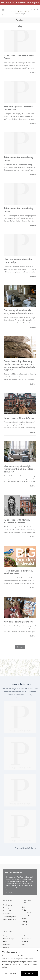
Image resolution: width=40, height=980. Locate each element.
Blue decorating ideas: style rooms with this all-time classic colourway (19, 469)
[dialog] (20, 964)
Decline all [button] (11, 973)
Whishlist (32, 9)
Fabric (5, 942)
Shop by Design (8, 939)
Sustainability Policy (10, 916)
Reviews (24, 919)
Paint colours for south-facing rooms (18, 210)
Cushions (6, 947)
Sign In (38, 9)
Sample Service (8, 936)
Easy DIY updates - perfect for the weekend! (19, 108)
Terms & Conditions (10, 919)
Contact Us (25, 916)
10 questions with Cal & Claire (19, 418)
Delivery (24, 921)
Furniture (25, 942)
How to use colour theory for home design (18, 261)
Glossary (6, 908)
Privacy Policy (8, 911)
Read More (33, 73)
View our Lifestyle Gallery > (26, 848)
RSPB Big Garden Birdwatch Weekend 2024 (18, 572)
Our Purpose (8, 905)
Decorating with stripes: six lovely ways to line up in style (18, 312)
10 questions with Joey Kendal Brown (19, 57)
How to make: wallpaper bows (19, 622)
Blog (23, 907)
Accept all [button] (30, 973)
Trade (23, 944)
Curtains (24, 936)
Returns (24, 924)
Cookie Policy (8, 914)
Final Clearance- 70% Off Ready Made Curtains (20, 3)
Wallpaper (6, 944)
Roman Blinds (26, 939)
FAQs (24, 910)
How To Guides (27, 913)
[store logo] (20, 13)
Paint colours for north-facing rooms (18, 159)
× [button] (38, 950)
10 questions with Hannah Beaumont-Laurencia (17, 521)
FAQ (35, 9)
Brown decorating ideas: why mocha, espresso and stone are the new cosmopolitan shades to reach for (20, 365)
